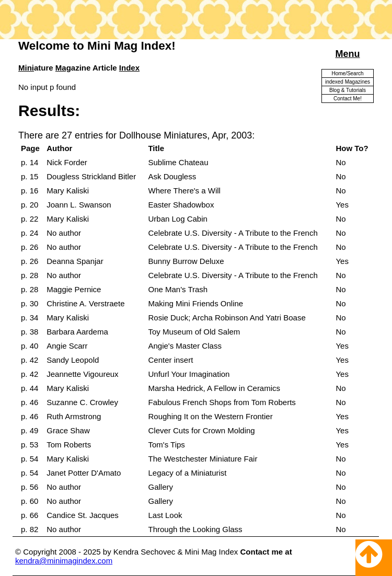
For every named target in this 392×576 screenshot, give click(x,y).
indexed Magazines (348, 82)
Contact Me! (348, 99)
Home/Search (347, 73)
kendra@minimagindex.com (64, 561)
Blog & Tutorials (348, 90)
